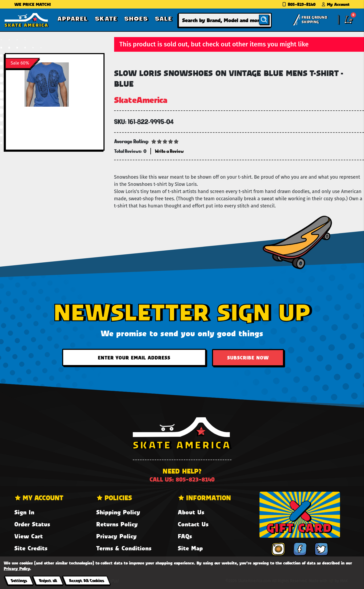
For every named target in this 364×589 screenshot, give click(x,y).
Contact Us (193, 524)
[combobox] (225, 20)
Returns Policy (117, 524)
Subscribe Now (248, 358)
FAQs (185, 536)
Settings (19, 580)
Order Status (32, 524)
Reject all (48, 580)
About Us (191, 512)
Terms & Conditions (124, 548)
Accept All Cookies (86, 580)
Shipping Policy (118, 512)
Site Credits (31, 548)
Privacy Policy (117, 536)
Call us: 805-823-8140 (182, 479)
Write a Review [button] (169, 151)
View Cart (29, 536)
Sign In (24, 512)
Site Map (190, 548)
